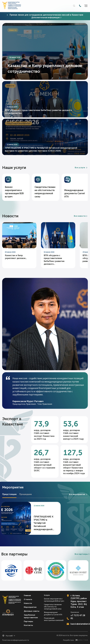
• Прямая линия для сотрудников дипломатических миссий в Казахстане (45, 15)
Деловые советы (32, 611)
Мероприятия (30, 607)
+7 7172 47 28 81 (78, 617)
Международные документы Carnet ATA (53, 613)
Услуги (47, 595)
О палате (28, 599)
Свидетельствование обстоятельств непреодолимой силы (53, 607)
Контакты (28, 625)
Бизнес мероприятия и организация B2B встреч (54, 600)
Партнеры (28, 621)
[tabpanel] (45, 51)
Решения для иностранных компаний (54, 619)
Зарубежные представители (31, 616)
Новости (28, 603)
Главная (27, 595)
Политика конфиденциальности (16, 640)
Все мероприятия (78, 494)
